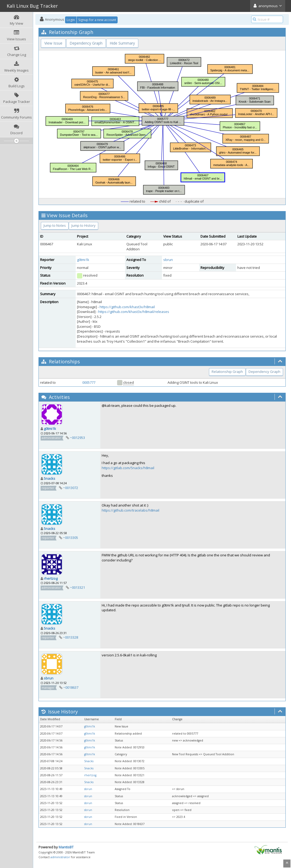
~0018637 (71, 687)
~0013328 (70, 637)
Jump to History (84, 225)
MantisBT (66, 847)
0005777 (89, 382)
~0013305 (70, 538)
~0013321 (77, 587)
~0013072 (70, 488)
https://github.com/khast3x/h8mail (127, 307)
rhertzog (51, 578)
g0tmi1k (83, 260)
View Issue (53, 43)
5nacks (50, 478)
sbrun (168, 260)
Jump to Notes (55, 225)
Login (71, 20)
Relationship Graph (227, 372)
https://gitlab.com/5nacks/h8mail (128, 468)
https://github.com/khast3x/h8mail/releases (134, 312)
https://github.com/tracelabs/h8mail (130, 510)
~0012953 (77, 438)
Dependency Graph (86, 43)
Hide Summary (122, 43)
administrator (60, 857)
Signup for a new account (97, 20)
